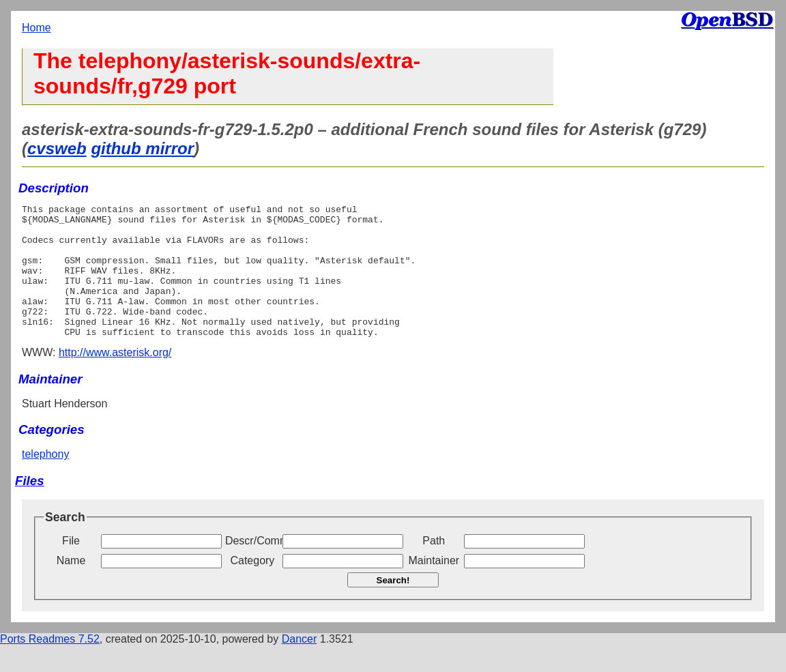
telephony (45, 481)
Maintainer (434, 587)
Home (37, 28)
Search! (393, 607)
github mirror (142, 148)
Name (71, 587)
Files (30, 507)
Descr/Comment (252, 567)
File (71, 567)
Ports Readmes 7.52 (50, 666)
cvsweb (57, 148)
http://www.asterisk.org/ (115, 379)
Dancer (300, 666)
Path (434, 567)
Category (252, 587)
